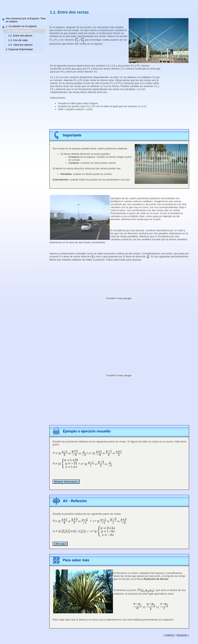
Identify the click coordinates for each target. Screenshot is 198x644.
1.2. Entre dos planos (20, 36)
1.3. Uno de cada (18, 40)
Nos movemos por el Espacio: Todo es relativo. (26, 20)
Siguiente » (183, 635)
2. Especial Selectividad (19, 49)
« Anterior (169, 635)
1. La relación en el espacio (21, 26)
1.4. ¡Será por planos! (20, 45)
